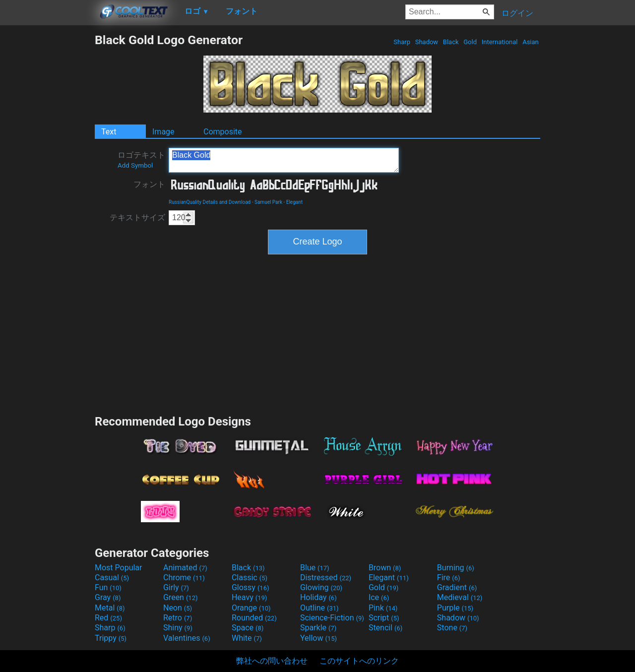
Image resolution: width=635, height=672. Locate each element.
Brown (385, 568)
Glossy (251, 587)
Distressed (326, 578)
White (247, 638)
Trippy (111, 638)
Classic (250, 578)
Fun (108, 587)
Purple (455, 608)
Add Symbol (135, 165)
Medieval (460, 597)
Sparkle (318, 628)
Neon (178, 608)
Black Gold (284, 160)
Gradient (457, 587)
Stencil (385, 628)
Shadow (426, 42)
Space (248, 628)
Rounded (254, 618)
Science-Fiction (332, 618)
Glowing (321, 587)
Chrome (184, 578)
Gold (470, 42)
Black (451, 42)
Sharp (402, 42)
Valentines (187, 638)
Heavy (249, 597)
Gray (108, 597)
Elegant (294, 202)
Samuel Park (268, 202)
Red (108, 618)
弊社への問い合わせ (272, 661)
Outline (319, 608)
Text (109, 132)
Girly (176, 587)
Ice (379, 597)
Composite (223, 132)
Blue (315, 568)
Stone (452, 628)
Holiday (318, 597)
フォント (149, 184)
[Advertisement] (47, 182)
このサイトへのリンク (359, 661)
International (499, 42)
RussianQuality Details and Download (210, 202)
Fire (449, 578)
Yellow (318, 638)
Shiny (178, 628)
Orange (251, 608)
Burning (456, 568)
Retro (178, 618)
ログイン (517, 13)
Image (163, 132)
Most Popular (119, 568)
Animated (185, 568)
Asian (531, 42)
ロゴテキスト (141, 160)
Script (384, 618)
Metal (110, 608)
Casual (112, 578)
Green (181, 597)
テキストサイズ (137, 217)
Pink (383, 608)
